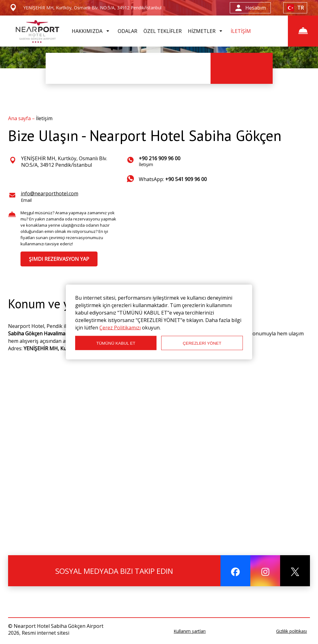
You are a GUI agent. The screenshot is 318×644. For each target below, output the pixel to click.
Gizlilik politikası (291, 631)
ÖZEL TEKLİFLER (163, 31)
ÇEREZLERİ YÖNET (202, 343)
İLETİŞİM (241, 31)
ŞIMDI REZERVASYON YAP (59, 259)
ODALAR (127, 31)
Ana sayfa (20, 118)
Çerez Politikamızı (120, 328)
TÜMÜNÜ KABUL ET (116, 343)
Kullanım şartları (190, 631)
